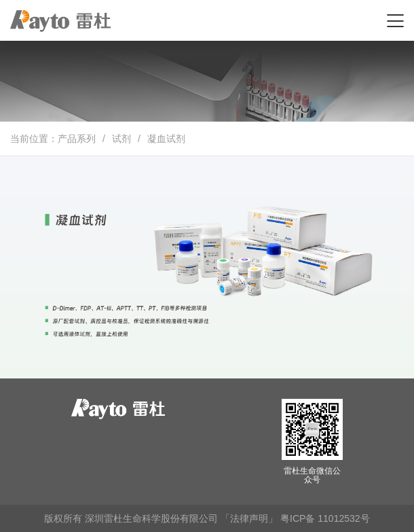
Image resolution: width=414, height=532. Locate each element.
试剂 (121, 139)
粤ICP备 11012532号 (325, 518)
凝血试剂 (166, 139)
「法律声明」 (249, 518)
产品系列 (77, 139)
